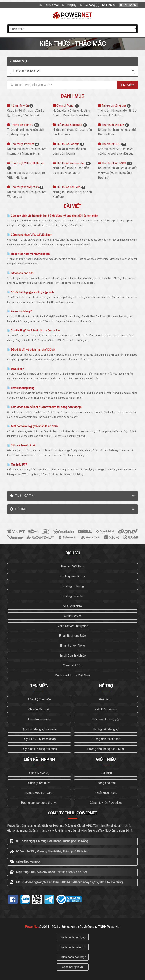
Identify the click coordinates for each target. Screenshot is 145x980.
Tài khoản (130, 5)
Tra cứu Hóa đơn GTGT (39, 793)
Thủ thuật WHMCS (115, 163)
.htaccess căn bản (20, 273)
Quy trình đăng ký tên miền (39, 729)
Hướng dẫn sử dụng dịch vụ (39, 803)
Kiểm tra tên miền (39, 719)
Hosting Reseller (72, 596)
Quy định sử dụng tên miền (39, 749)
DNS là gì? (15, 369)
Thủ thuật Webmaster (72, 163)
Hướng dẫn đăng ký (106, 729)
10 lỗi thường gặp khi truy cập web (30, 292)
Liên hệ (111, 5)
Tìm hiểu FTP (17, 465)
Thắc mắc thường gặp (106, 719)
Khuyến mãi (51, 5)
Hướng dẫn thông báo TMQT (106, 749)
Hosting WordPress (73, 576)
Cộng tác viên (20, 106)
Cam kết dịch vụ (72, 967)
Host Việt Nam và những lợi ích (28, 254)
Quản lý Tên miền (39, 783)
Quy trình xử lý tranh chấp (39, 739)
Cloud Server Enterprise (72, 626)
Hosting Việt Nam (72, 566)
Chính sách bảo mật (73, 957)
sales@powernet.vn (29, 862)
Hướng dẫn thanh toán (106, 739)
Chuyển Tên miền (39, 709)
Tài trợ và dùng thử (114, 106)
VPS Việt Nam (72, 606)
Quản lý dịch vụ (39, 773)
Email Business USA (72, 636)
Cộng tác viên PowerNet (106, 803)
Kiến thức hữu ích (106, 709)
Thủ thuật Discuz (113, 125)
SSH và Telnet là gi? (21, 445)
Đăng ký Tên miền (39, 699)
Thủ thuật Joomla (68, 144)
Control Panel (66, 106)
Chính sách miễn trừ (72, 947)
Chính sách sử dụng (73, 937)
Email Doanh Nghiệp (73, 656)
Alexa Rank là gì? (20, 311)
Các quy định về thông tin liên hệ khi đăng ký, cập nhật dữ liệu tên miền (53, 216)
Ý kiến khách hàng (106, 793)
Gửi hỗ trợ (106, 699)
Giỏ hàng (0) (91, 5)
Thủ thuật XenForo (69, 187)
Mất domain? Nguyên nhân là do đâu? (33, 426)
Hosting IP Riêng (73, 586)
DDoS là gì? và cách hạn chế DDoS (31, 350)
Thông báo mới (106, 783)
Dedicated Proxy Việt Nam (72, 675)
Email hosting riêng (21, 388)
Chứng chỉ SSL (72, 665)
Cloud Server (72, 616)
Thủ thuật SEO (112, 144)
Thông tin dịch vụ (23, 125)
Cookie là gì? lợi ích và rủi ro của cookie (33, 330)
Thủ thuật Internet (23, 144)
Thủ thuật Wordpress (25, 187)
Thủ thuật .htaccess (70, 125)
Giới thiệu (106, 773)
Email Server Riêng (72, 646)
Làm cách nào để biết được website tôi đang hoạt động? (45, 407)
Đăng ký (71, 5)
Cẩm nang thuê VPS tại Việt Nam (30, 235)
